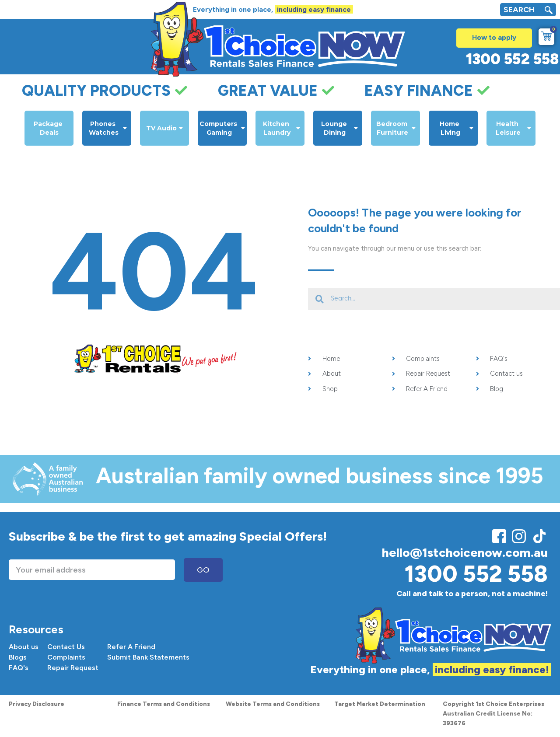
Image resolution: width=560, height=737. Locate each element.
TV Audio (164, 128)
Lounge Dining (340, 128)
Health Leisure (514, 128)
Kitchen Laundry (282, 128)
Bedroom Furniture (396, 128)
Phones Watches (108, 128)
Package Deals (49, 128)
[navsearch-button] (549, 11)
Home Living (457, 128)
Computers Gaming (222, 128)
